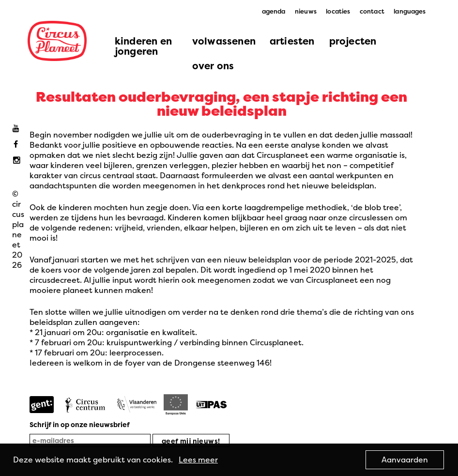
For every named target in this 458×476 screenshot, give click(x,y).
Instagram (18, 161)
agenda (274, 11)
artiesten (292, 41)
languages (410, 11)
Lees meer (198, 460)
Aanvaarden (405, 460)
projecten (353, 41)
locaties (338, 11)
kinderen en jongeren (143, 46)
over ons (213, 66)
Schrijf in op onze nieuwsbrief (80, 424)
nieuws (306, 11)
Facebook (18, 145)
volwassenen (224, 41)
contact (372, 11)
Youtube (18, 129)
